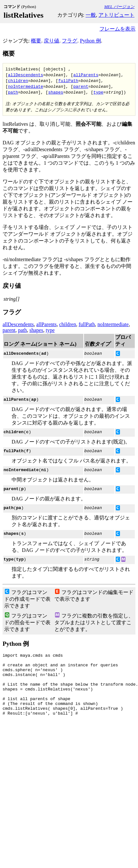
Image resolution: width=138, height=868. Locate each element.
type (98, 92)
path (13, 92)
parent (81, 86)
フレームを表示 (117, 29)
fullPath (68, 80)
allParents (86, 75)
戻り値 (51, 41)
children (18, 80)
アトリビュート (116, 15)
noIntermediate (26, 86)
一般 (91, 15)
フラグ (69, 41)
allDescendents (26, 75)
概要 (36, 41)
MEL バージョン (119, 7)
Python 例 (90, 41)
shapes (56, 92)
